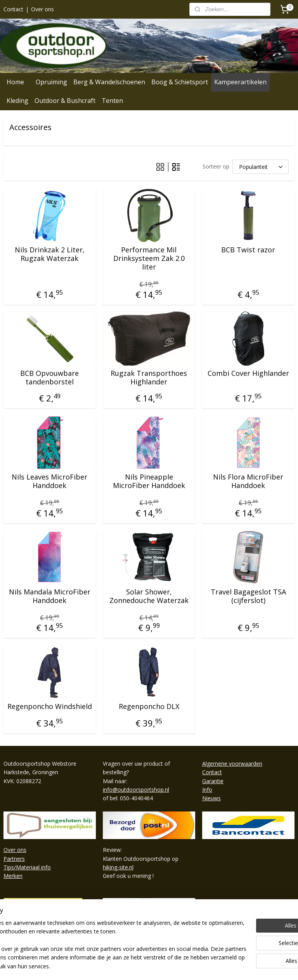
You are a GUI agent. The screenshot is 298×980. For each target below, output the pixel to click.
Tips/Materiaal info (27, 867)
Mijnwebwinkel (238, 966)
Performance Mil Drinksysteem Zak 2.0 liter (149, 258)
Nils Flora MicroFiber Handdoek (248, 481)
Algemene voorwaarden (232, 764)
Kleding (17, 101)
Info (207, 790)
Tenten (112, 101)
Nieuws (211, 798)
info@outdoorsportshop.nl (136, 790)
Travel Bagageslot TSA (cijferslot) (248, 596)
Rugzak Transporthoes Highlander (149, 378)
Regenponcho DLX (149, 707)
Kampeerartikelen (240, 82)
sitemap (125, 966)
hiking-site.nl (118, 867)
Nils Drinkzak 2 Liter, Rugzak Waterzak (50, 254)
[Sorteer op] (261, 167)
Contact (13, 9)
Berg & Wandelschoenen (109, 82)
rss (141, 966)
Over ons (42, 9)
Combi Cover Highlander (248, 374)
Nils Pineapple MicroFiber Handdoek (149, 481)
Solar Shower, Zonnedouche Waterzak (149, 596)
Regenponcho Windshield (50, 707)
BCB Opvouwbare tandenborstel (49, 378)
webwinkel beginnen (171, 966)
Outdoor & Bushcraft (65, 101)
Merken (13, 876)
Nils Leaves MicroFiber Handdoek (49, 481)
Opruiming (51, 82)
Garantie (213, 781)
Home (15, 82)
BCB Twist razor (248, 250)
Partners (14, 859)
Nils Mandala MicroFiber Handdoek (50, 596)
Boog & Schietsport (180, 82)
